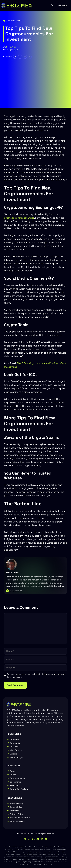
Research (14, 785)
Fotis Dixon (11, 47)
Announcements (18, 821)
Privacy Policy (16, 803)
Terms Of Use (16, 807)
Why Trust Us (16, 750)
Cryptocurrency (14, 21)
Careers (13, 754)
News (12, 771)
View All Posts (16, 591)
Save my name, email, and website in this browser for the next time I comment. (36, 676)
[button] (52, 6)
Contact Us (15, 743)
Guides (13, 775)
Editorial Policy (17, 814)
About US (14, 739)
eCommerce (15, 782)
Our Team (14, 747)
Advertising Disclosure (20, 818)
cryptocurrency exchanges (19, 218)
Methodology (16, 757)
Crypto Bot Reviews (19, 789)
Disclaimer (15, 811)
